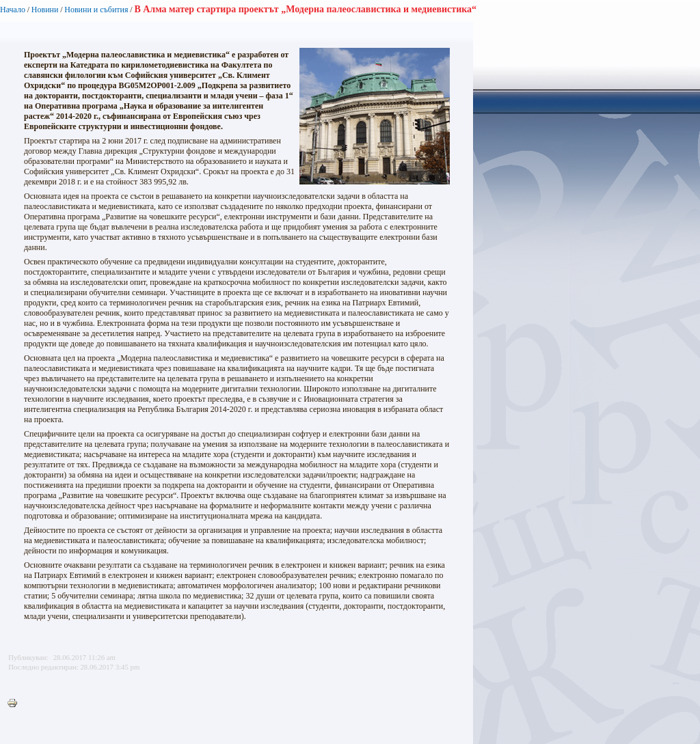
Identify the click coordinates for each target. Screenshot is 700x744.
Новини (45, 10)
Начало (13, 10)
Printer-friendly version (16, 704)
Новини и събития (96, 10)
